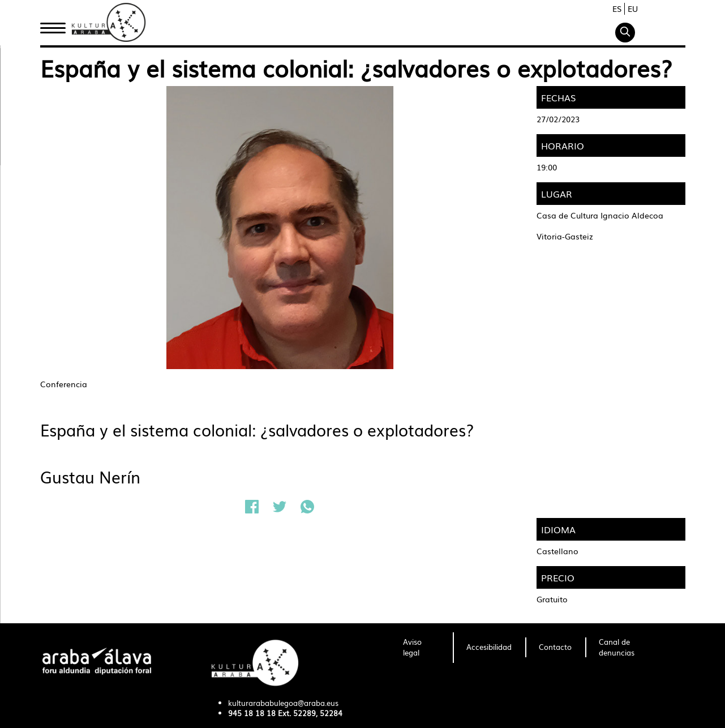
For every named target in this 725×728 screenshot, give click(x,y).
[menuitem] (421, 648)
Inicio (53, 24)
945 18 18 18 (252, 713)
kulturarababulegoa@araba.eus (283, 703)
